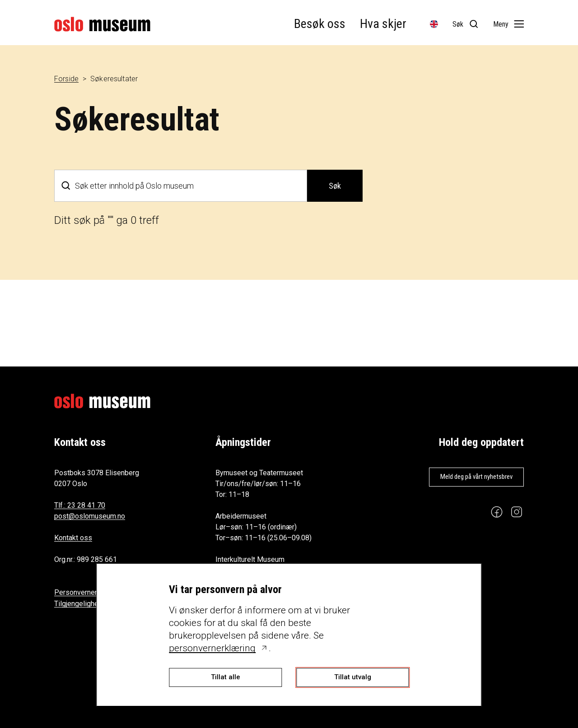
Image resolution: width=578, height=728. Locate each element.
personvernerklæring (212, 648)
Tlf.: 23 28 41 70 (80, 505)
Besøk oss (320, 24)
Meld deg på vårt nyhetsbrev (476, 477)
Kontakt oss (73, 538)
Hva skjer (383, 24)
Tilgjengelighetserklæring (94, 604)
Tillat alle (226, 677)
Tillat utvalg (353, 677)
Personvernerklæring (87, 592)
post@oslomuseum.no (90, 516)
